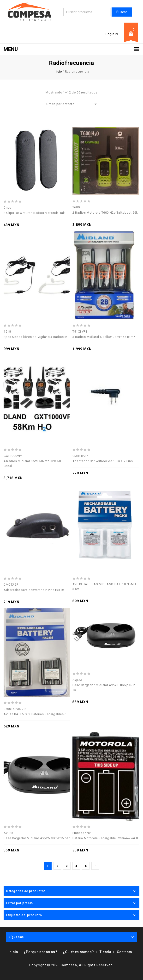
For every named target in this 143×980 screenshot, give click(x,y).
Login (110, 34)
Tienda (105, 952)
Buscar (122, 12)
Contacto (125, 952)
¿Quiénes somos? (78, 952)
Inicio (58, 72)
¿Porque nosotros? (40, 952)
